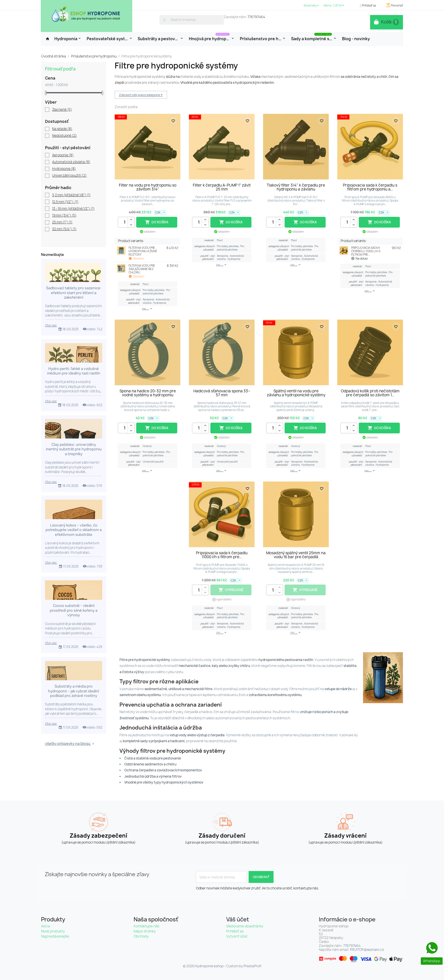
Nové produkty (53, 931)
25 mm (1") (62, 222)
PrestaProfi (252, 966)
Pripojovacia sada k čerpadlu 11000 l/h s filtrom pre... (222, 555)
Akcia (45, 926)
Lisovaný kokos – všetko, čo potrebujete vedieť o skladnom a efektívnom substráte (74, 530)
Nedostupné (64, 136)
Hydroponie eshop (209, 966)
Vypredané (231, 590)
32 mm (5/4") (64, 229)
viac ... (148, 309)
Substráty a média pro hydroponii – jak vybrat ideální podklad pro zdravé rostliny (74, 691)
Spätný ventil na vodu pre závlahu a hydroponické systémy (296, 393)
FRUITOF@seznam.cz (367, 950)
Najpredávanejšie (55, 936)
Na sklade (62, 129)
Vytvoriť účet (237, 936)
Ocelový (147, 446)
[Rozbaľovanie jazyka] (312, 6)
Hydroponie (64, 169)
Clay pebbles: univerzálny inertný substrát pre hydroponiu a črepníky (74, 449)
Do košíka (157, 222)
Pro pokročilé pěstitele (156, 292)
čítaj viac (51, 325)
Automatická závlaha (71, 162)
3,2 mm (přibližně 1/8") (71, 195)
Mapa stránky (145, 931)
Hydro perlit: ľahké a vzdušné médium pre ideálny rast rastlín (74, 371)
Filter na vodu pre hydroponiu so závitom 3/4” (148, 187)
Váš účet (238, 919)
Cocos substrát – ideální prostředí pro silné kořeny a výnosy (74, 610)
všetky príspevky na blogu (70, 743)
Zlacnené (62, 110)
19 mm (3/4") (64, 216)
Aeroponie (63, 155)
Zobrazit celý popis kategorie (140, 95)
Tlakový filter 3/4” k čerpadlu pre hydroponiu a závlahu (296, 187)
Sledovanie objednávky (245, 926)
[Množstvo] (126, 222)
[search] (165, 20)
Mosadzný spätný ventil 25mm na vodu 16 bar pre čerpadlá (296, 555)
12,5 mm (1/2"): (65, 202)
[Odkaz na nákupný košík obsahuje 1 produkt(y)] (388, 22)
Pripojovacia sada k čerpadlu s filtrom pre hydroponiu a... (370, 187)
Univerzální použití (69, 176)
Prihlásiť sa (235, 931)
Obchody (141, 936)
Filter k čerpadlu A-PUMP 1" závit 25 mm (222, 187)
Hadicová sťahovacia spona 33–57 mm (222, 393)
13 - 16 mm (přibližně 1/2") (73, 209)
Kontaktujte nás (146, 926)
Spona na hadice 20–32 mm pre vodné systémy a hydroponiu (148, 393)
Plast (146, 284)
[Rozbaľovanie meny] (339, 6)
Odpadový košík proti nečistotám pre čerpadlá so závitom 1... (370, 393)
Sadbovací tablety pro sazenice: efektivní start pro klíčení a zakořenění (74, 293)
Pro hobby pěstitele (154, 290)
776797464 (256, 17)
